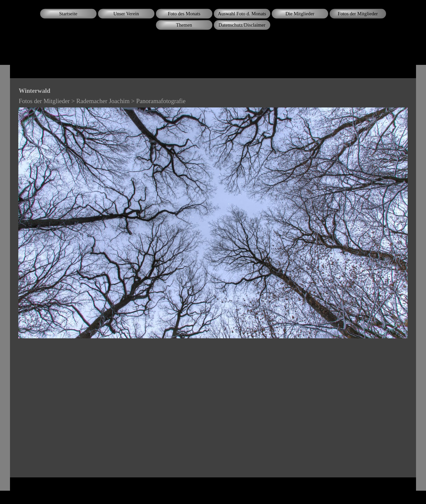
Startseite (68, 14)
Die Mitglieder (300, 14)
